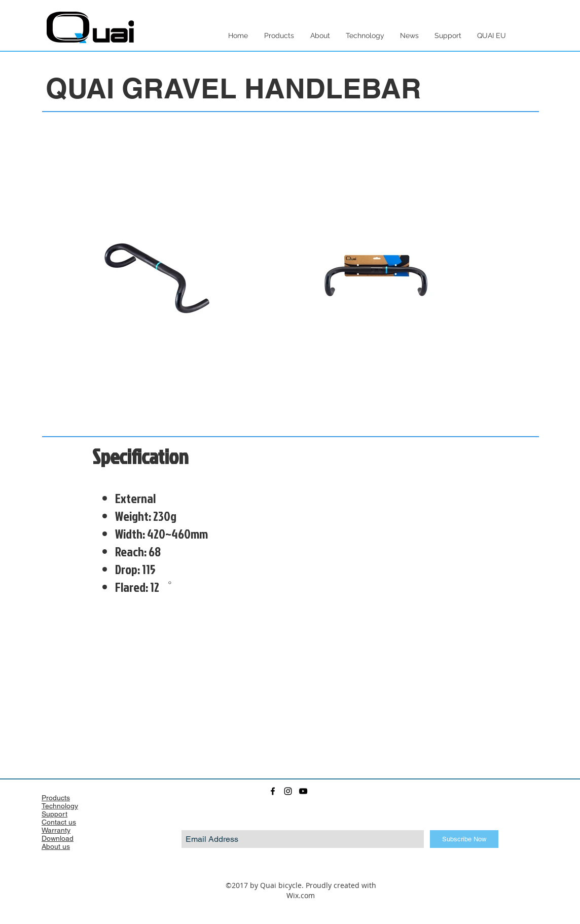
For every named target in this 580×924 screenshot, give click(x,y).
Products (56, 798)
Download (58, 838)
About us (56, 846)
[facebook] (273, 791)
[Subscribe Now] (464, 839)
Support (55, 814)
